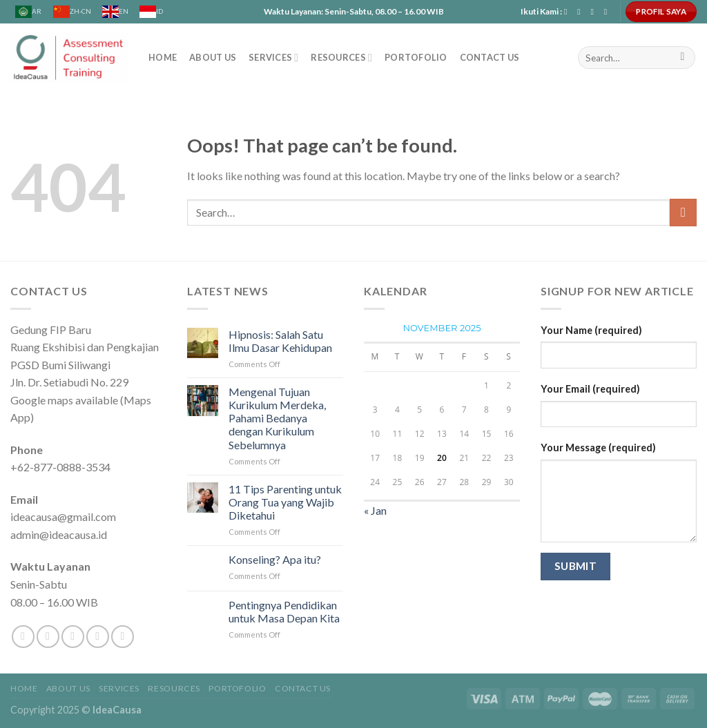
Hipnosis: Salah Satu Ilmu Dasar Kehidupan (280, 341)
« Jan (375, 510)
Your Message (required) (598, 447)
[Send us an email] (594, 12)
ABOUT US (213, 57)
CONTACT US (490, 57)
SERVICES (273, 58)
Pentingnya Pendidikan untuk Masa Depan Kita (284, 611)
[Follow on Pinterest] (123, 637)
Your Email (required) (590, 389)
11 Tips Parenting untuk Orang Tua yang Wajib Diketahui (285, 502)
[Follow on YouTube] (608, 12)
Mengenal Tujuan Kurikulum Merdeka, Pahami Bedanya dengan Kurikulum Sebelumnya (277, 418)
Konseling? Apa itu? (275, 559)
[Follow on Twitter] (73, 637)
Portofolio (416, 57)
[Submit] (682, 58)
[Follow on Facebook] (568, 12)
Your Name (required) (591, 330)
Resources (341, 58)
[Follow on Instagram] (581, 12)
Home (163, 57)
